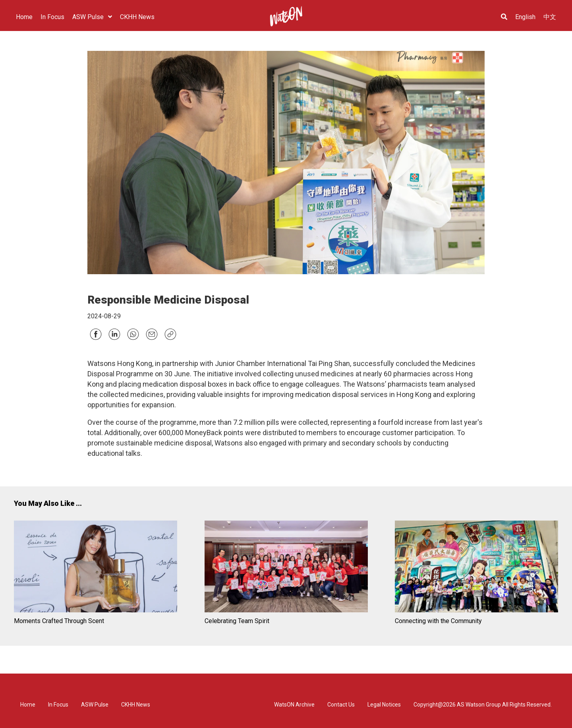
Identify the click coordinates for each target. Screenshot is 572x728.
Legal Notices (384, 705)
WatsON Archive (294, 705)
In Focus (58, 705)
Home (28, 705)
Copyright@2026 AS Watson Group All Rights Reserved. (483, 705)
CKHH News (136, 705)
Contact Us (341, 705)
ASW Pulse (95, 705)
